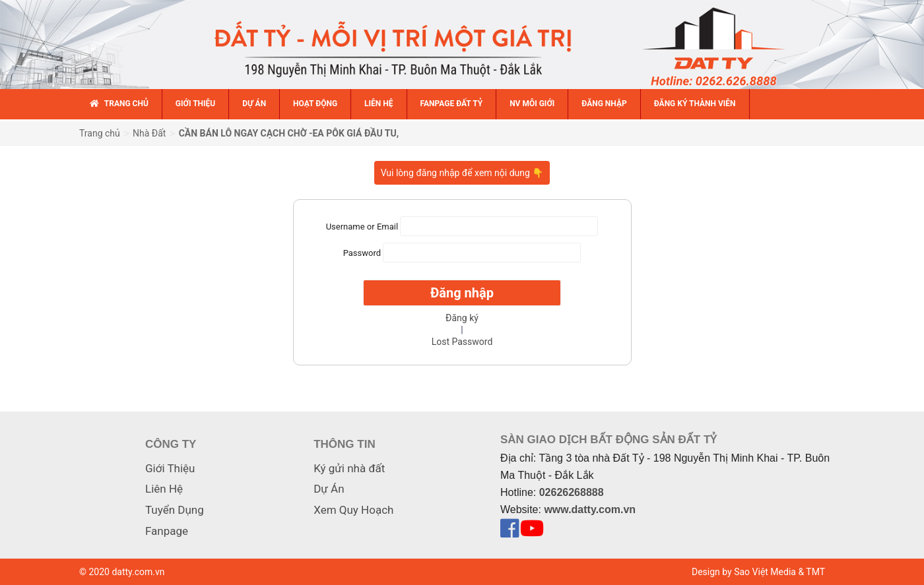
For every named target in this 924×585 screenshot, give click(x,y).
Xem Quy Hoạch (353, 510)
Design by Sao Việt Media (744, 572)
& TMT (811, 572)
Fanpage (167, 531)
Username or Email (362, 227)
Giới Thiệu (170, 468)
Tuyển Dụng (175, 510)
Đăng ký (462, 318)
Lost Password (462, 342)
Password (362, 253)
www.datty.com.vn (590, 509)
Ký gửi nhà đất (349, 468)
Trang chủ (100, 133)
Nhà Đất (149, 133)
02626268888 (572, 492)
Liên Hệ (164, 489)
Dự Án (329, 489)
